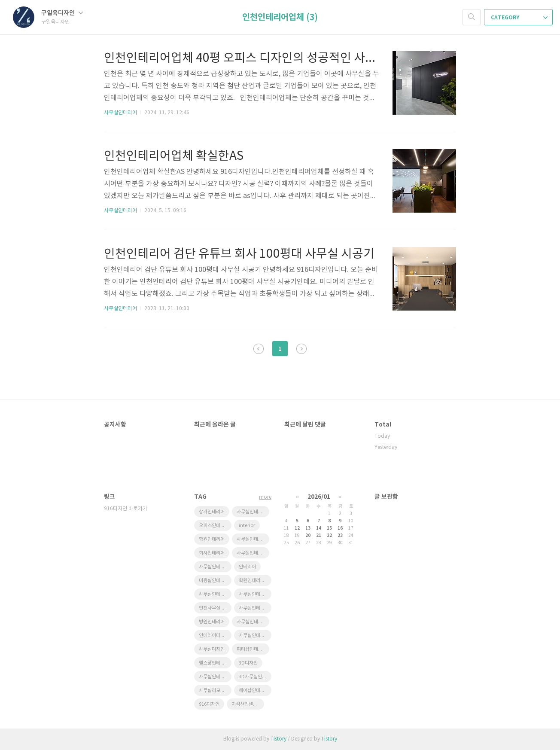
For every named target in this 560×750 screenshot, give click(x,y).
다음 (301, 349)
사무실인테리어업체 (253, 622)
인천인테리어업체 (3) (280, 18)
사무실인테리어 (120, 113)
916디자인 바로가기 (126, 509)
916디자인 (209, 704)
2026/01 (319, 497)
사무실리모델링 (214, 691)
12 (297, 528)
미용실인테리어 (214, 581)
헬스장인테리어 (214, 663)
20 (308, 536)
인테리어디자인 (214, 636)
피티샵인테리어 (252, 649)
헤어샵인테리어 (254, 691)
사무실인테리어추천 (253, 553)
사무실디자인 (212, 649)
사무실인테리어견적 (253, 539)
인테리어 (247, 567)
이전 (259, 349)
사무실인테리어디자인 (215, 594)
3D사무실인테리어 (255, 677)
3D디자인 (248, 663)
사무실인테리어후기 (215, 677)
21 (319, 536)
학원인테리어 (212, 539)
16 (340, 528)
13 (308, 528)
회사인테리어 (212, 553)
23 (340, 536)
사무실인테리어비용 (255, 594)
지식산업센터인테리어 (248, 704)
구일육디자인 (62, 13)
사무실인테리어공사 (255, 608)
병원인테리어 (212, 622)
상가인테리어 (212, 512)
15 (329, 528)
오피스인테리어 (214, 526)
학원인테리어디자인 (255, 581)
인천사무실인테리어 (215, 608)
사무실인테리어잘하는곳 (253, 512)
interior (247, 526)
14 (319, 528)
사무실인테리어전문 (255, 636)
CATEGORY (519, 18)
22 (329, 536)
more (265, 497)
